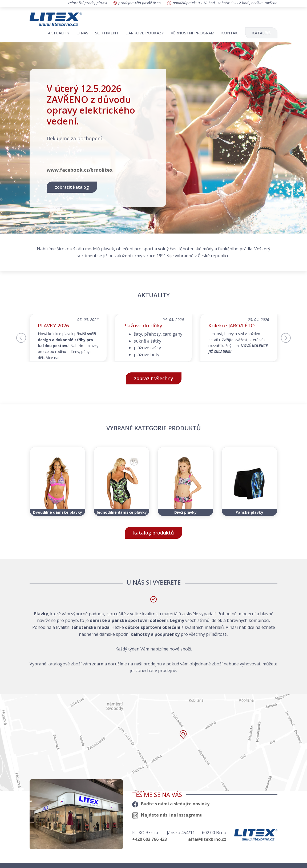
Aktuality (59, 33)
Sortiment (107, 33)
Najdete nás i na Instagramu (167, 815)
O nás (82, 33)
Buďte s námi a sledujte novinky (171, 804)
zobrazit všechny (154, 378)
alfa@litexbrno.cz (207, 839)
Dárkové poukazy (145, 33)
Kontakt (231, 33)
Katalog (261, 33)
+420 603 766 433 (150, 839)
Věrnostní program (193, 33)
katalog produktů (153, 533)
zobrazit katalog (72, 187)
